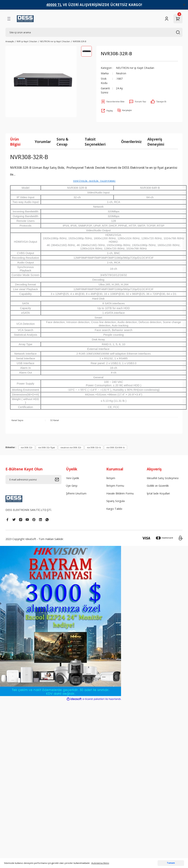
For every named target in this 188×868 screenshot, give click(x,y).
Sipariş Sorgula (115, 501)
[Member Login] (167, 19)
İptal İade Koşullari (158, 493)
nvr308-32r (27, 447)
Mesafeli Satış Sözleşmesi (163, 478)
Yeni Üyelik (73, 478)
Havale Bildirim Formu (120, 493)
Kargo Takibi (114, 509)
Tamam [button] (171, 863)
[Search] (94, 32)
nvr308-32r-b (94, 447)
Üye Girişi (72, 486)
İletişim (111, 478)
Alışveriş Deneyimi (156, 142)
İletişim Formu (115, 486)
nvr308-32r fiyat (47, 447)
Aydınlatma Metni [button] (100, 863)
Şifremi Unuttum (76, 493)
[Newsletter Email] (33, 479)
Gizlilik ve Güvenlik (158, 486)
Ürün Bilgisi (15, 142)
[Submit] (58, 479)
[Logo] (25, 19)
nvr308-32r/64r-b (116, 447)
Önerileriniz (131, 142)
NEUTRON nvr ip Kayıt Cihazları (135, 68)
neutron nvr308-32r (71, 447)
